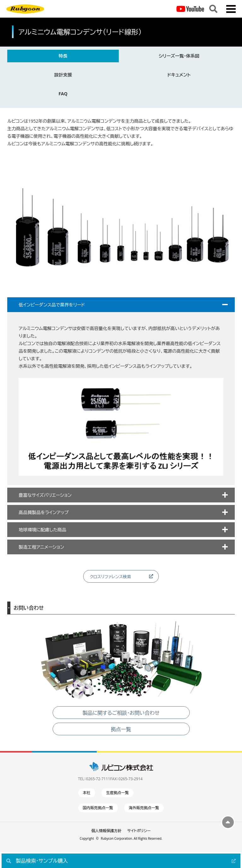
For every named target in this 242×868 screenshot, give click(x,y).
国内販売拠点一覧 (98, 808)
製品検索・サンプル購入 (42, 861)
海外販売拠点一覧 (144, 808)
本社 (87, 793)
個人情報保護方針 (107, 831)
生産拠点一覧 (118, 793)
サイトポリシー (139, 831)
